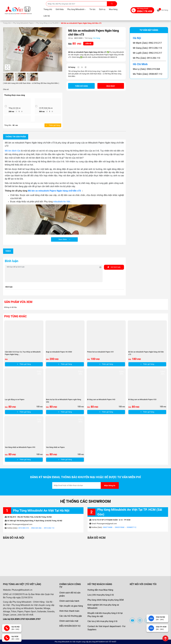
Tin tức (93, 9)
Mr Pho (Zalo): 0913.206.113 (147, 58)
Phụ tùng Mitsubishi (77, 9)
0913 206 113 (49, 528)
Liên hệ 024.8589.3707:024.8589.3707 (22, 619)
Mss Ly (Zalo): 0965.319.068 (146, 69)
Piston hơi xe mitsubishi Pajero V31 (101, 352)
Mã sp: (71, 38)
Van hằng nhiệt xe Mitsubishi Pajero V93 (20, 447)
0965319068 (120, 527)
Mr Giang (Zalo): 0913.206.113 (147, 48)
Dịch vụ (102, 9)
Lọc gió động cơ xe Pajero (15, 399)
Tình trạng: (89, 38)
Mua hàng (113, 9)
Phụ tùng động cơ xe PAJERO (47, 23)
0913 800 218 (24, 528)
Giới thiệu (60, 9)
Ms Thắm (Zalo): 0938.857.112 (148, 74)
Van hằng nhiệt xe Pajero (55, 447)
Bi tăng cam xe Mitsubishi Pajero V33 (142, 399)
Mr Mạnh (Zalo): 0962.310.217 (147, 43)
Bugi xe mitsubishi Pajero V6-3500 (59, 352)
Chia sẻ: (6, 89)
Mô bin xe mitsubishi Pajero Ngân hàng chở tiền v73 (55, 191)
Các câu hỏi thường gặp (71, 616)
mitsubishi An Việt (62, 202)
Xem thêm (64, 239)
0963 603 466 (36, 528)
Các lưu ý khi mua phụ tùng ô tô (102, 621)
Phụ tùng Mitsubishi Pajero (23, 23)
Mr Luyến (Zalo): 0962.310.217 (147, 53)
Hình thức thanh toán (69, 611)
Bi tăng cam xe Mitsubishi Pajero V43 (101, 399)
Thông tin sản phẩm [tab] (16, 137)
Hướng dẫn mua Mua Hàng (100, 590)
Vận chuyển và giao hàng (71, 606)
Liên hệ (47, 16)
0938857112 (132, 527)
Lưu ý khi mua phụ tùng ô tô (101, 595)
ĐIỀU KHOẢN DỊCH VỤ (70, 626)
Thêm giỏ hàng (53, 125)
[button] (60, 49)
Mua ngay (111, 86)
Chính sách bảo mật (69, 621)
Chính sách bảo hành (69, 601)
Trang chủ (48, 9)
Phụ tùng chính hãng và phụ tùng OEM (106, 600)
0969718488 (108, 527)
